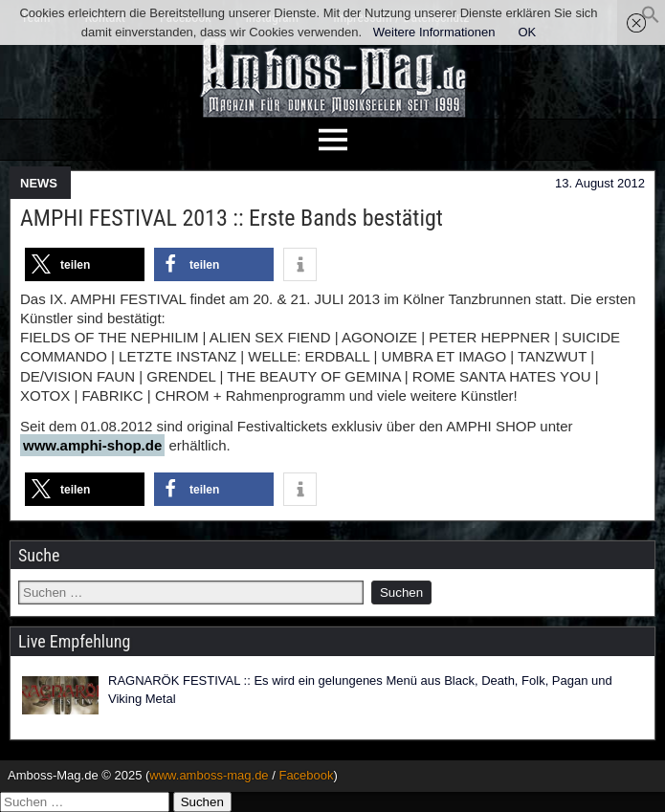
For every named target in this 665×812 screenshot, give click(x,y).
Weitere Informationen (434, 32)
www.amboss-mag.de (209, 775)
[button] (651, 20)
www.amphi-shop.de (92, 445)
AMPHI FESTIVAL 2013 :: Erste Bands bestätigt (232, 218)
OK (527, 32)
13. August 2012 (600, 183)
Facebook (306, 775)
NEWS (39, 183)
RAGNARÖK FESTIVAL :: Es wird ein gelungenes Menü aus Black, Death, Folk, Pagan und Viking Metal (360, 690)
